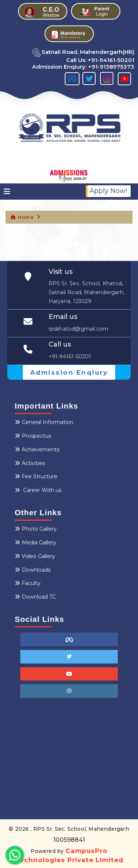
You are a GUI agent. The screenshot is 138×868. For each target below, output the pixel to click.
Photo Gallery (36, 529)
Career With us (38, 490)
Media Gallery (36, 542)
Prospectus (33, 436)
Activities (30, 463)
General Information (44, 422)
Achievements (37, 449)
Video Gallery (35, 556)
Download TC (35, 597)
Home (22, 217)
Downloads (33, 570)
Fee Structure (36, 476)
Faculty (28, 583)
